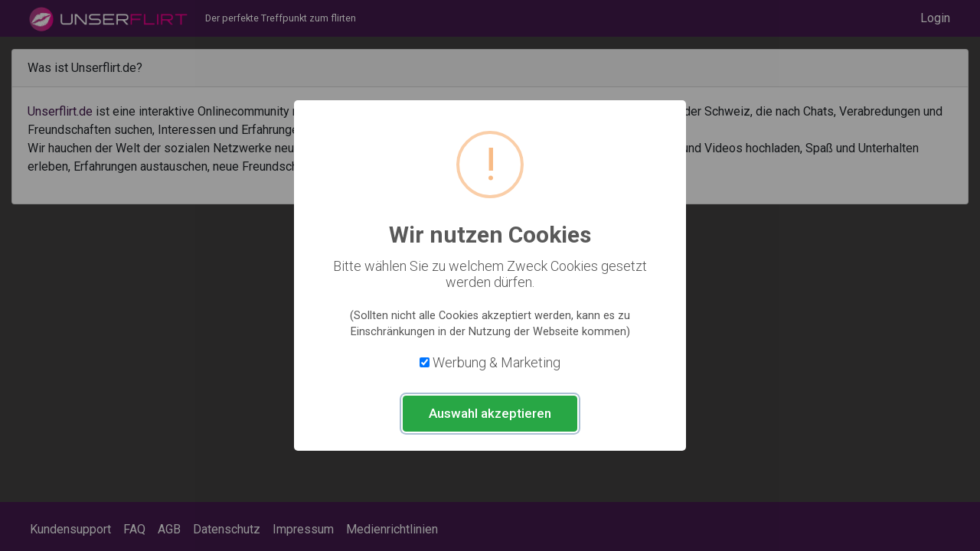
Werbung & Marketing (497, 362)
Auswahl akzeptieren (490, 413)
